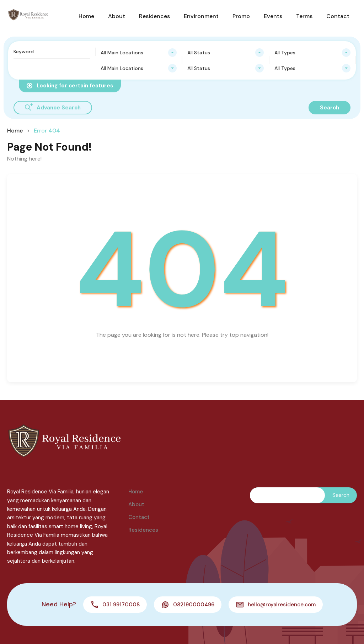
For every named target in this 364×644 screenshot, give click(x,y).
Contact (338, 16)
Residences (154, 16)
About (117, 16)
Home (86, 16)
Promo (241, 16)
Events (273, 16)
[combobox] (139, 53)
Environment (201, 16)
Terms (304, 16)
